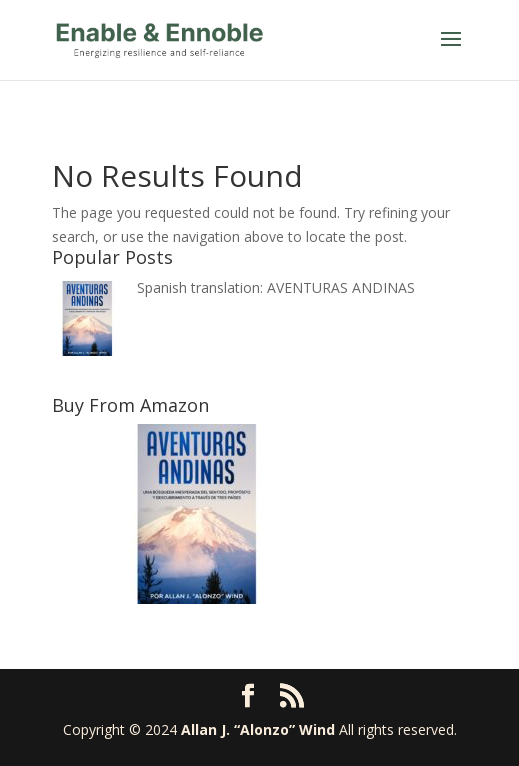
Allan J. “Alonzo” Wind (258, 729)
